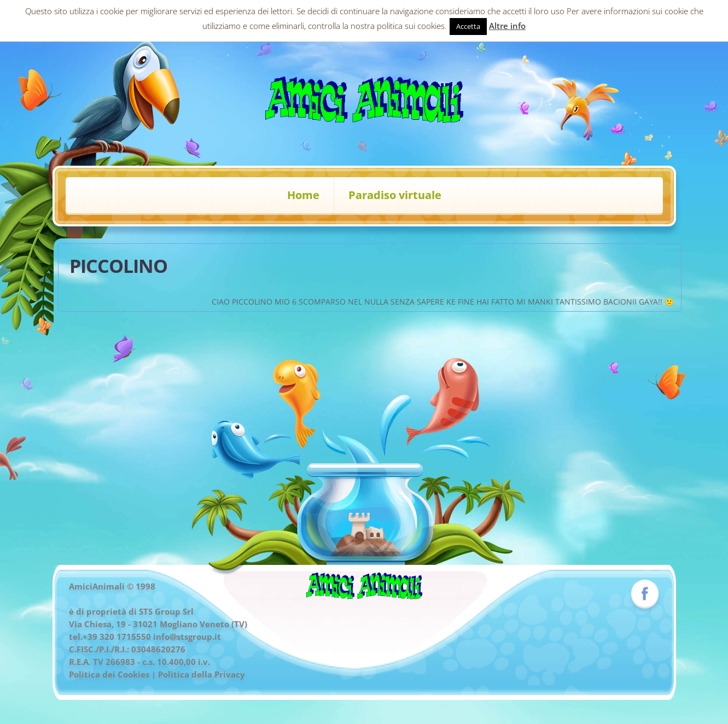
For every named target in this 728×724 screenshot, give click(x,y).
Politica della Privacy (202, 674)
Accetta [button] (468, 26)
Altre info (507, 26)
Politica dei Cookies (109, 674)
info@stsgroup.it (187, 637)
